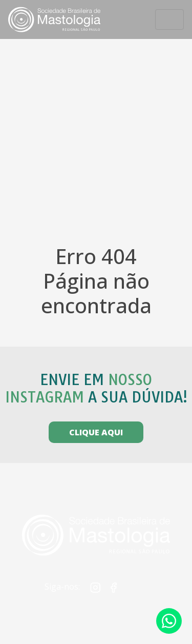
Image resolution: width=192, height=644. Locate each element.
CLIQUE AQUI (96, 432)
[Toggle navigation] (169, 19)
